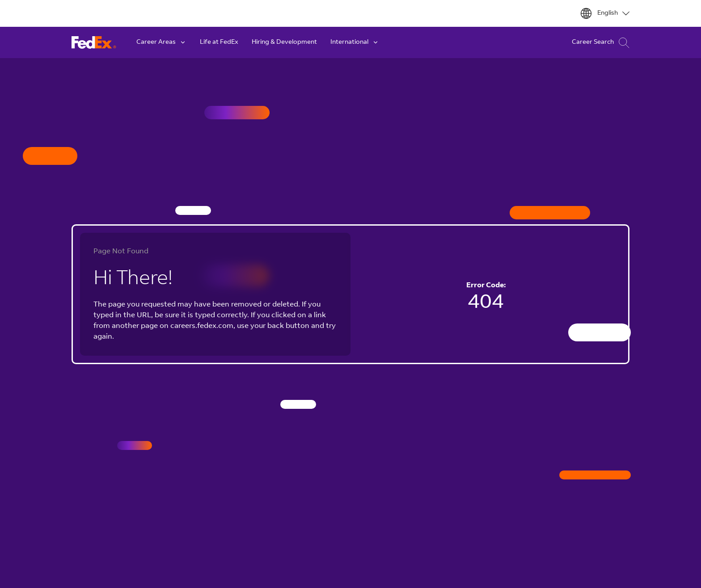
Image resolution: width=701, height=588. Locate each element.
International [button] (355, 42)
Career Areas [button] (161, 42)
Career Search (601, 43)
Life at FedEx (219, 42)
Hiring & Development (284, 42)
